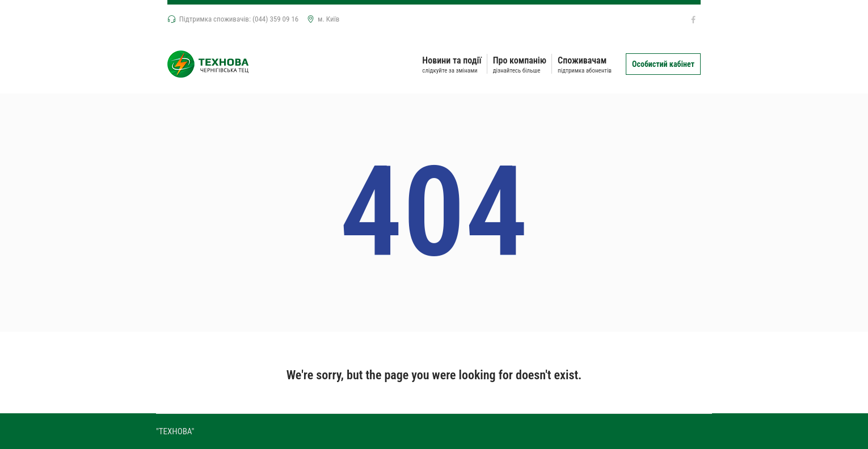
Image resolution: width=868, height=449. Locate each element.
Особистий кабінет (663, 64)
